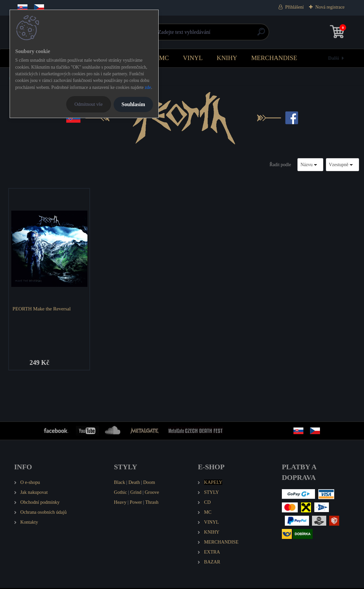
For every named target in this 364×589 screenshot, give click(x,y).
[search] (261, 34)
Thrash (152, 503)
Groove (152, 493)
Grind (136, 493)
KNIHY (227, 58)
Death (134, 483)
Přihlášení (294, 7)
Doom (149, 483)
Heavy (120, 503)
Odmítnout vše (89, 104)
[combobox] (310, 165)
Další (333, 58)
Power (136, 503)
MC (164, 58)
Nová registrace (330, 7)
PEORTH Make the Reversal (42, 309)
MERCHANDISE (274, 58)
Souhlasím (133, 104)
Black (120, 483)
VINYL (193, 58)
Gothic (120, 493)
